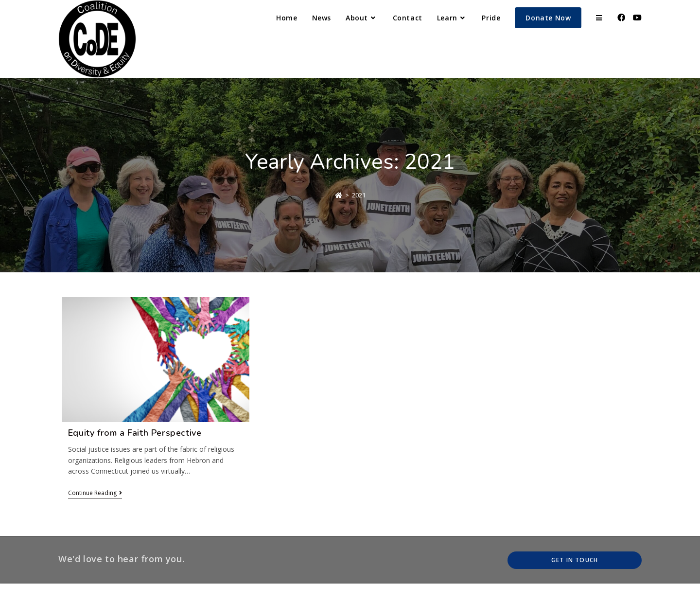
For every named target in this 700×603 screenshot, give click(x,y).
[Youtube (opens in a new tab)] (637, 18)
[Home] (339, 195)
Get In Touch (575, 560)
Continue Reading (95, 493)
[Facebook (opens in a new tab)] (621, 18)
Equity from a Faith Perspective (135, 433)
